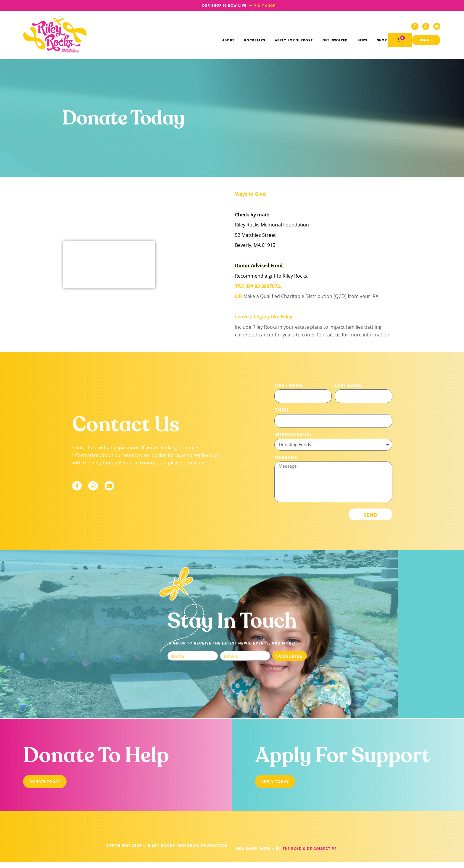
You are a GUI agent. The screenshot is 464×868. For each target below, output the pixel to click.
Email (282, 411)
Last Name (348, 387)
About (228, 42)
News (362, 42)
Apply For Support (294, 42)
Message (286, 459)
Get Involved (335, 42)
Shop (382, 42)
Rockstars (255, 42)
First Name (289, 387)
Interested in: (293, 436)
